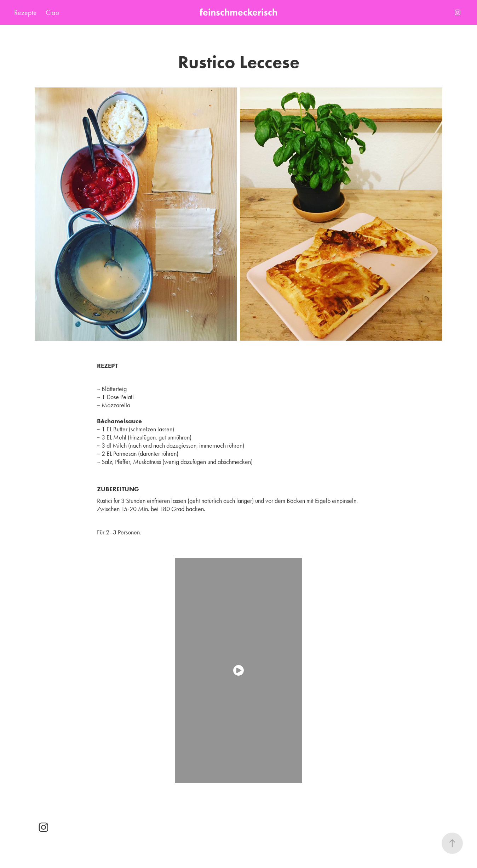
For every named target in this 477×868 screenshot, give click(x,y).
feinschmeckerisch (238, 12)
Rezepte (25, 12)
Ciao (52, 12)
